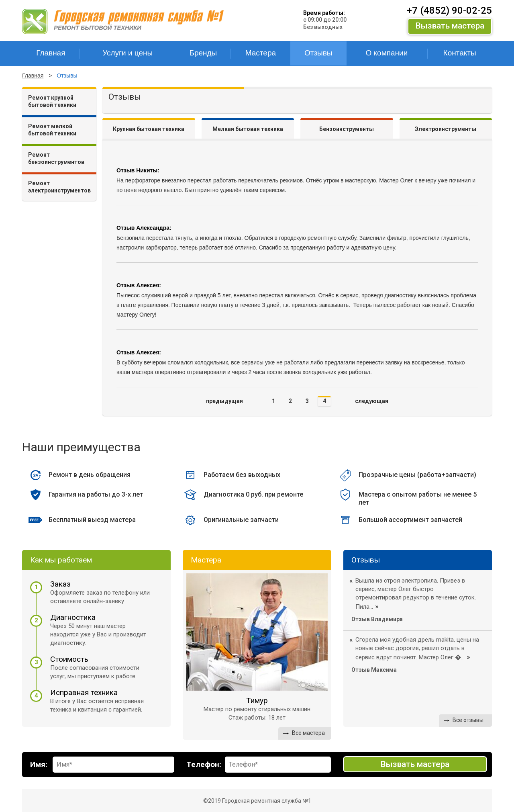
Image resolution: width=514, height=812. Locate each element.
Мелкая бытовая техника (248, 129)
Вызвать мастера (450, 26)
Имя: (39, 764)
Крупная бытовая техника (149, 129)
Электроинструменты (446, 129)
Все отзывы (468, 720)
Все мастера (308, 732)
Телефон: (204, 764)
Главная (33, 76)
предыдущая (224, 401)
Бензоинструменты (347, 129)
